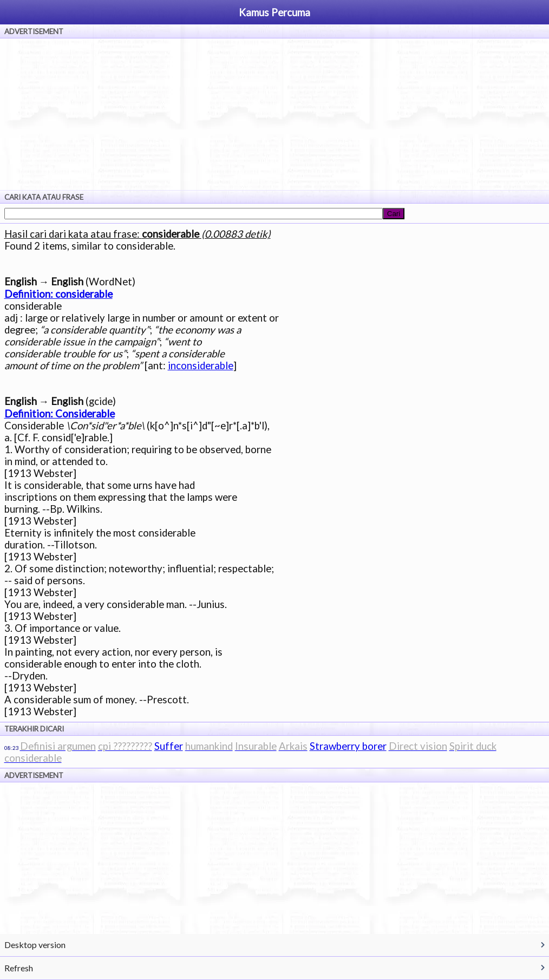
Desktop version (35, 945)
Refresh (19, 968)
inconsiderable (201, 365)
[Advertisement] (274, 114)
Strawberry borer (348, 746)
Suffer (169, 746)
